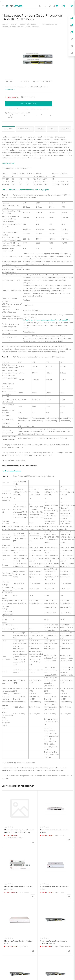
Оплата (52, 129)
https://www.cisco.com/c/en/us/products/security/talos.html (47, 320)
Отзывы (40, 129)
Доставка (65, 129)
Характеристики (25, 129)
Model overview (8, 163)
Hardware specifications (11, 471)
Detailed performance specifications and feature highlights (25, 190)
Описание (8, 129)
